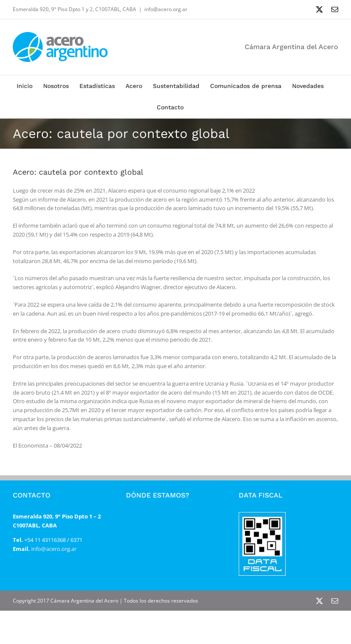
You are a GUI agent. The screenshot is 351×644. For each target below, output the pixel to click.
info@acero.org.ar (166, 9)
